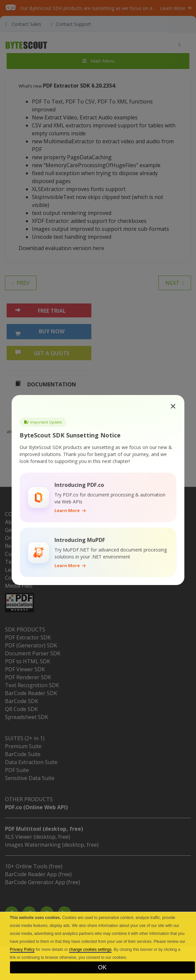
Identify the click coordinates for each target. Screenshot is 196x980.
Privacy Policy (22, 949)
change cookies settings (90, 949)
